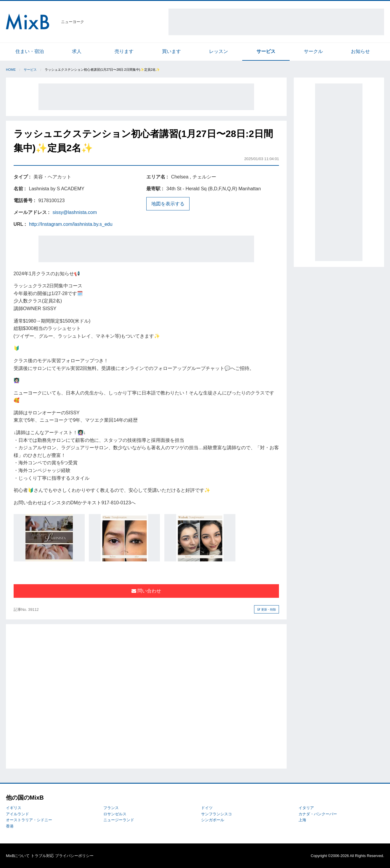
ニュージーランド (119, 820)
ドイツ (207, 808)
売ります (124, 51)
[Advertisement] (276, 22)
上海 (302, 820)
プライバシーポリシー (74, 856)
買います (171, 51)
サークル (313, 51)
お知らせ (360, 51)
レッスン (219, 51)
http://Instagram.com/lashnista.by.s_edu (71, 224)
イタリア (306, 808)
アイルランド (17, 814)
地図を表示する (168, 204)
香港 (10, 826)
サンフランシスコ (216, 814)
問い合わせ (146, 591)
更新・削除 (267, 609)
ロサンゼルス (115, 814)
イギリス (14, 808)
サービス (266, 51)
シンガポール (213, 820)
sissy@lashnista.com (75, 212)
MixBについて (18, 856)
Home (11, 70)
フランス (111, 808)
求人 (77, 51)
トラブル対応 (42, 856)
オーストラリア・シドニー (29, 820)
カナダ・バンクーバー (318, 814)
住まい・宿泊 (30, 51)
